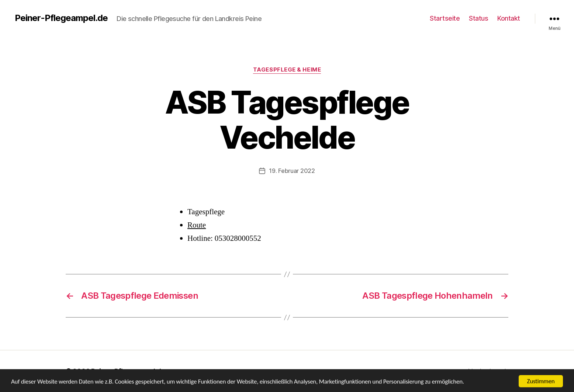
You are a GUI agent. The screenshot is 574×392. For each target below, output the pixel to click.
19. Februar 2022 (292, 171)
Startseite (445, 18)
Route (197, 225)
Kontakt (509, 18)
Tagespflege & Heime (287, 70)
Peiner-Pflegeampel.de (61, 18)
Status (478, 18)
